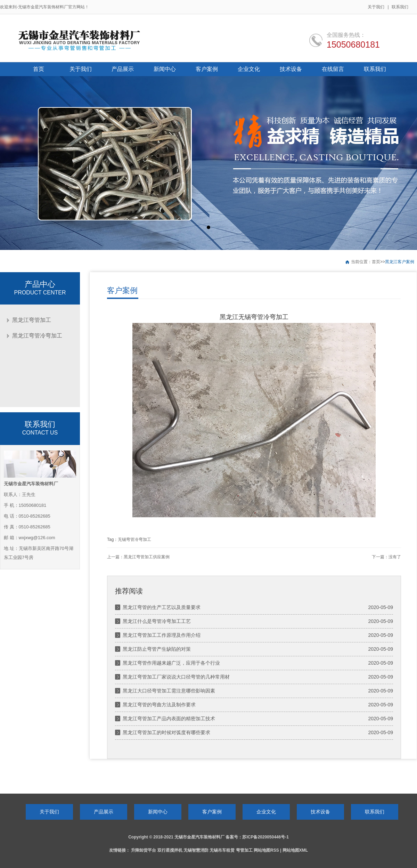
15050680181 (353, 44)
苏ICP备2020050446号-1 (265, 837)
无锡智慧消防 (196, 850)
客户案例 (212, 812)
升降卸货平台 (144, 850)
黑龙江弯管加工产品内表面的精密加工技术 (169, 719)
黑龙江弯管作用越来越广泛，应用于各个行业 (171, 663)
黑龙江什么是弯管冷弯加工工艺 (157, 621)
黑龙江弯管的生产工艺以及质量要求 (162, 607)
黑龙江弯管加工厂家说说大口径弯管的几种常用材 (176, 677)
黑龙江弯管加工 (32, 320)
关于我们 (376, 7)
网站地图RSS (266, 850)
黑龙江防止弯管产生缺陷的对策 (157, 649)
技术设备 (320, 812)
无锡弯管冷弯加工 (134, 540)
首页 (376, 262)
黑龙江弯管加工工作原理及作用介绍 (162, 635)
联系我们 (400, 7)
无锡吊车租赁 (222, 850)
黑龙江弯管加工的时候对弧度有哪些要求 (166, 732)
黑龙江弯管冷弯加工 (37, 336)
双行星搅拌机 (170, 850)
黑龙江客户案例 (400, 262)
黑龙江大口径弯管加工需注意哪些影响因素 (169, 691)
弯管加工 (244, 850)
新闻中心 (158, 812)
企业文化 (266, 812)
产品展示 (104, 812)
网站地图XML (295, 850)
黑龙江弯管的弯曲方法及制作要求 (159, 705)
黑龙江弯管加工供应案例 (147, 557)
